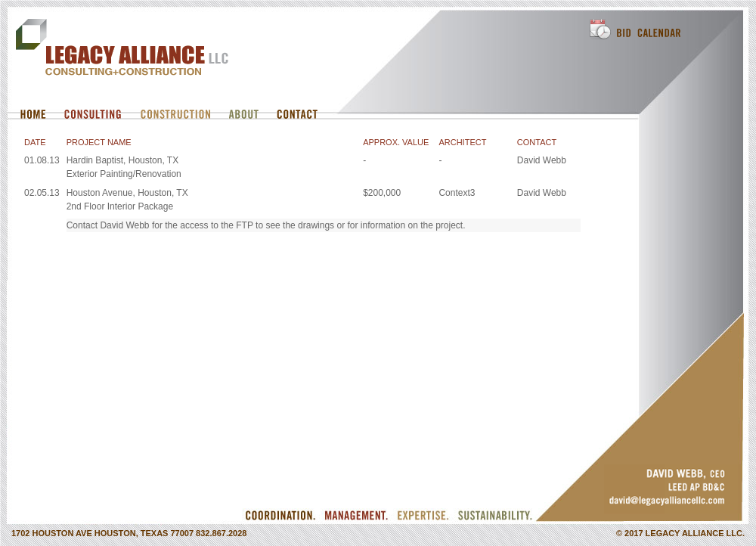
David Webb (542, 160)
